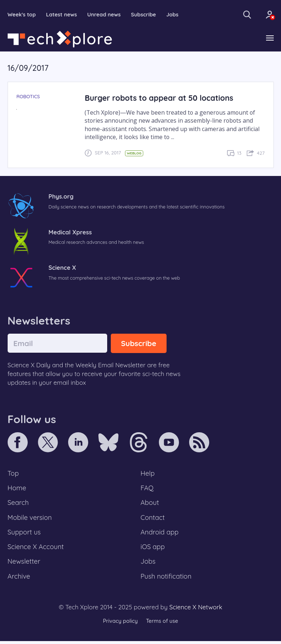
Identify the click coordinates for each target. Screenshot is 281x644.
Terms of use (163, 624)
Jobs (175, 15)
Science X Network (196, 610)
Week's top (22, 15)
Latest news (63, 15)
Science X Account (36, 549)
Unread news (106, 15)
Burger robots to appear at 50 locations (161, 98)
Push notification (167, 579)
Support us (25, 534)
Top (13, 474)
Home (17, 489)
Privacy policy (120, 624)
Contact (153, 519)
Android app (160, 534)
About (150, 504)
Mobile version (30, 519)
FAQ (147, 489)
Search (19, 504)
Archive (19, 579)
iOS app (153, 549)
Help (148, 474)
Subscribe (146, 15)
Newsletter (24, 564)
